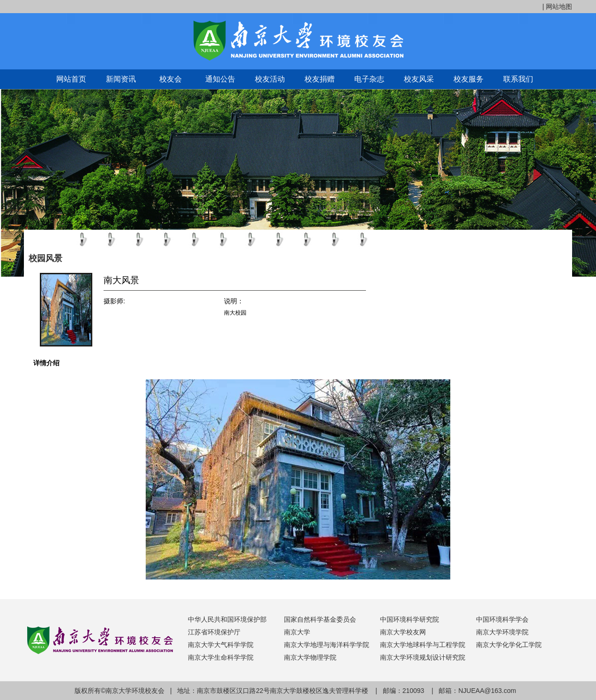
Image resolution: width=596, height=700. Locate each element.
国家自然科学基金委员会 (320, 619)
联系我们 (518, 79)
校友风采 (419, 79)
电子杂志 (369, 79)
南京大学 (297, 632)
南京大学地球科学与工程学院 (423, 645)
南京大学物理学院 (310, 657)
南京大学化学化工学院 (509, 645)
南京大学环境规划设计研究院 (423, 657)
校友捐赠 (320, 79)
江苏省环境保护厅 (214, 632)
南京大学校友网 (403, 632)
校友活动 (270, 79)
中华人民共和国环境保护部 (227, 619)
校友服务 (469, 79)
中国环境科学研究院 (410, 619)
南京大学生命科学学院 (221, 657)
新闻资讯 (121, 79)
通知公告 (220, 79)
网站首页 (71, 79)
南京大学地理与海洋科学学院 (327, 645)
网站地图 (559, 7)
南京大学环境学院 (502, 632)
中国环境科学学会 (502, 619)
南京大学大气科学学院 (221, 645)
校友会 (171, 79)
